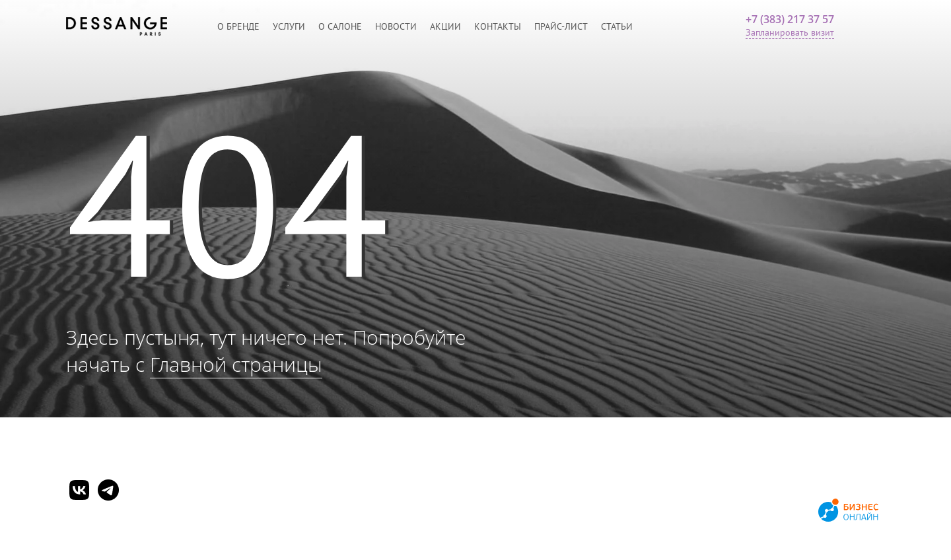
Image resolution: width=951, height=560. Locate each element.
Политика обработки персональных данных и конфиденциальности (208, 525)
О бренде (238, 26)
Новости (396, 26)
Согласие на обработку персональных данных (161, 540)
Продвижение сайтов (768, 512)
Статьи (617, 26)
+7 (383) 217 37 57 (790, 19)
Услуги (289, 26)
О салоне (340, 26)
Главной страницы (236, 364)
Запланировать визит (790, 32)
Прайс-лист (561, 26)
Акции (445, 26)
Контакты (498, 26)
